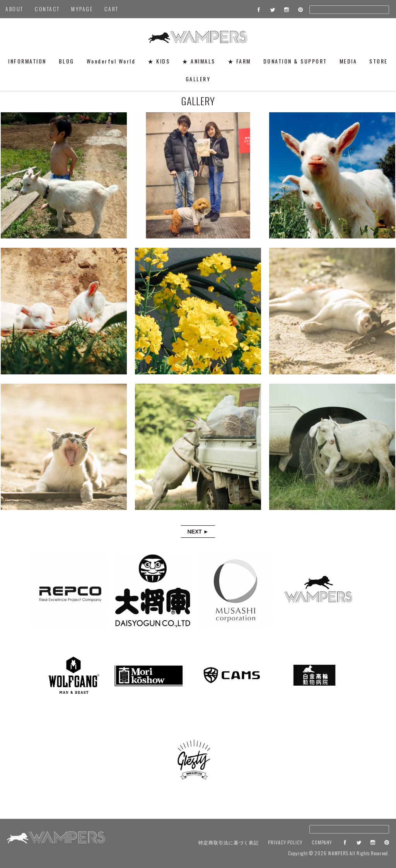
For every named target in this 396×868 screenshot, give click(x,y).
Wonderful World (111, 61)
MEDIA (348, 61)
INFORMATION (27, 61)
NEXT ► (198, 532)
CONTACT (47, 9)
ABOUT (15, 9)
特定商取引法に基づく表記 (229, 842)
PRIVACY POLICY (285, 842)
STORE (379, 61)
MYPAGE (82, 9)
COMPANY (322, 842)
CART (112, 9)
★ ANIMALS (199, 61)
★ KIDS (159, 61)
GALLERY (198, 79)
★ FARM (239, 61)
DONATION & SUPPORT (295, 61)
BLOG (67, 61)
